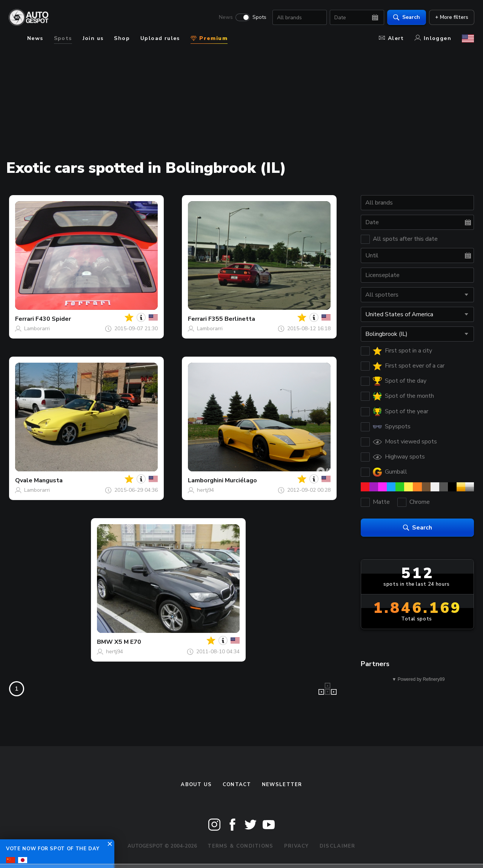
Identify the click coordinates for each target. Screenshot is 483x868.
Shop (122, 38)
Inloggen (433, 38)
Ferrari (25, 319)
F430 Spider (53, 319)
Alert (391, 38)
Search (406, 17)
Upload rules (160, 38)
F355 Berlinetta (232, 319)
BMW (105, 642)
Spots (259, 17)
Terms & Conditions (240, 846)
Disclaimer (338, 846)
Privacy (297, 846)
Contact (237, 785)
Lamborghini (206, 480)
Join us (93, 38)
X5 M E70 (128, 642)
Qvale (24, 480)
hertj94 (205, 490)
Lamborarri (37, 329)
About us (196, 785)
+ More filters (451, 17)
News (225, 17)
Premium (209, 38)
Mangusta (48, 480)
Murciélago (241, 480)
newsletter (282, 785)
